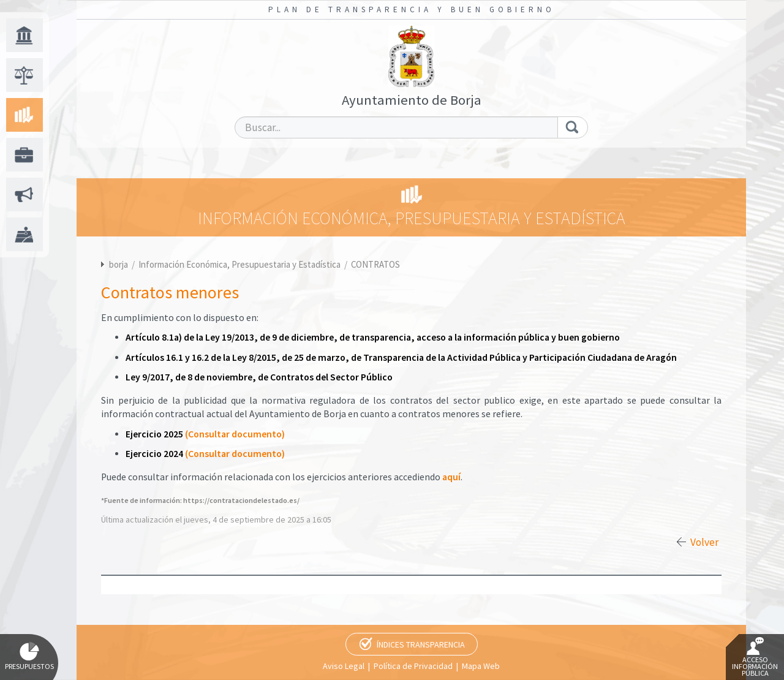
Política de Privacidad (413, 666)
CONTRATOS (375, 264)
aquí (451, 477)
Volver (704, 542)
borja (119, 264)
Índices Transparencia (421, 644)
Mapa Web (481, 666)
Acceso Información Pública (755, 657)
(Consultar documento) (235, 434)
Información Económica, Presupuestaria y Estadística (240, 264)
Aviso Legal (344, 666)
